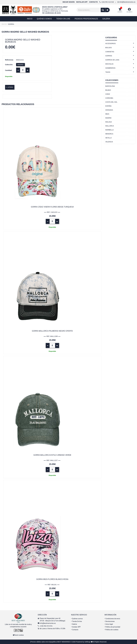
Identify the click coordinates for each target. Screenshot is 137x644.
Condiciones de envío (112, 619)
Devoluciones (110, 621)
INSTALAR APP (82, 2)
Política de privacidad (112, 627)
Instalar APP (76, 627)
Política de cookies (111, 630)
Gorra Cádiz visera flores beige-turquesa (52, 207)
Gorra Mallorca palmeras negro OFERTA (52, 331)
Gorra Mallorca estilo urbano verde (52, 455)
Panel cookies (18, 635)
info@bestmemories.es (126, 2)
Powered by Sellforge (83, 642)
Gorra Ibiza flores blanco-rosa (52, 579)
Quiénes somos (77, 619)
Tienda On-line (76, 621)
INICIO (4, 24)
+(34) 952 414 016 (107, 2)
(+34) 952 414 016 (46, 626)
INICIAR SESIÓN (69, 2)
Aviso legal (109, 624)
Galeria (74, 624)
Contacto (75, 630)
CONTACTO (93, 2)
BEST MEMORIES (64, 642)
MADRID (20, 65)
